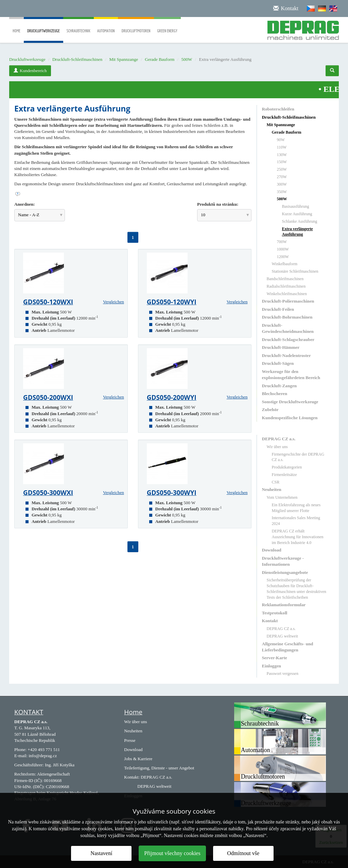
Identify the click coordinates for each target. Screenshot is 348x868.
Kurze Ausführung (297, 214)
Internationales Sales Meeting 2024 (296, 521)
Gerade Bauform (160, 59)
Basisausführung (296, 206)
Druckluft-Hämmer (281, 347)
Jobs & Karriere (138, 759)
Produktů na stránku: (218, 204)
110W (282, 147)
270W (282, 177)
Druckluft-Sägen (278, 363)
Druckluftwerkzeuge (43, 36)
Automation (106, 26)
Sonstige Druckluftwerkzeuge (290, 402)
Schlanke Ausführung (300, 221)
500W (187, 59)
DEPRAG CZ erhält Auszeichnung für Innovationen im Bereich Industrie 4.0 (298, 537)
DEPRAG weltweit (282, 636)
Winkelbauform (285, 264)
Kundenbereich (30, 71)
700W (282, 242)
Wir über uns (277, 447)
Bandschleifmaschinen (285, 279)
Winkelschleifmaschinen (287, 294)
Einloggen (272, 666)
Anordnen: (25, 204)
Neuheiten (272, 489)
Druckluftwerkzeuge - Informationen (283, 561)
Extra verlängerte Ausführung (298, 232)
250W (282, 169)
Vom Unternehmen (282, 497)
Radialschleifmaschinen (286, 286)
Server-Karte (275, 658)
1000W (283, 249)
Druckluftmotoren (136, 26)
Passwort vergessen (283, 674)
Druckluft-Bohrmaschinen (287, 317)
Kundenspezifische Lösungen (290, 418)
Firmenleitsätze (284, 475)
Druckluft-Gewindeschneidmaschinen (288, 328)
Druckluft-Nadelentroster (286, 355)
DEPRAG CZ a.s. (279, 439)
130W (282, 155)
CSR (276, 482)
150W (282, 162)
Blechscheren (275, 394)
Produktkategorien (287, 467)
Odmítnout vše (243, 853)
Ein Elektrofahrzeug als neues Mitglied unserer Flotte (296, 508)
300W (282, 184)
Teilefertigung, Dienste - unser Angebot (159, 768)
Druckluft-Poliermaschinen (288, 301)
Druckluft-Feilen (278, 309)
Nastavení (101, 853)
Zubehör (270, 410)
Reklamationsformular (284, 605)
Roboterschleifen (278, 109)
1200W (283, 257)
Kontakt (270, 621)
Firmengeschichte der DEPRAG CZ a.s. (298, 457)
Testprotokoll (275, 613)
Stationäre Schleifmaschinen (295, 271)
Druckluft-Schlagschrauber (288, 339)
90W (281, 140)
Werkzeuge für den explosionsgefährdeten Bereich (291, 375)
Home (16, 26)
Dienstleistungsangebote (285, 572)
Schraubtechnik (79, 26)
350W (282, 192)
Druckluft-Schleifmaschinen (77, 59)
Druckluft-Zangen (280, 386)
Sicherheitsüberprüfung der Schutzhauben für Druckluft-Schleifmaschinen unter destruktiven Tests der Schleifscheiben (297, 589)
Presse (130, 740)
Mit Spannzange (124, 59)
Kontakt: (132, 777)
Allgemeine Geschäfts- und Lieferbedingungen (288, 647)
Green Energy (167, 26)
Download (272, 550)
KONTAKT (29, 712)
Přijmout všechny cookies (172, 853)
